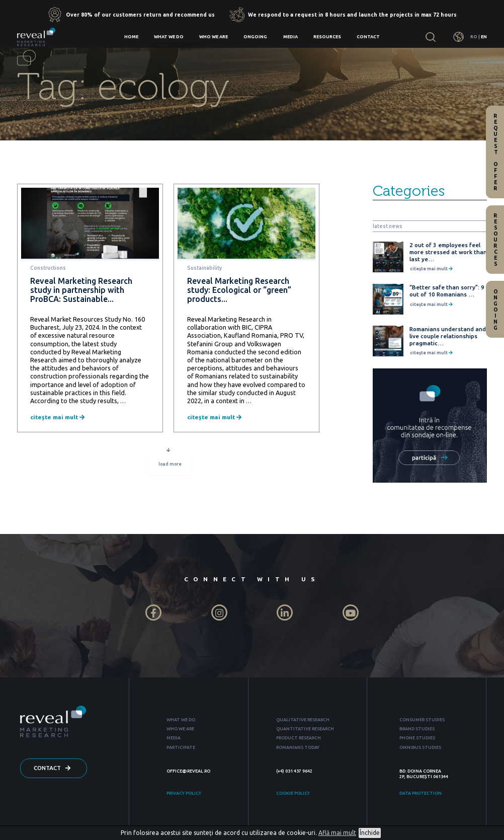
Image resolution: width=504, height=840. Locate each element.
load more (170, 466)
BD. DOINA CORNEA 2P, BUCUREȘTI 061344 (424, 774)
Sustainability (204, 268)
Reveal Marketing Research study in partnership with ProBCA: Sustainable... (81, 290)
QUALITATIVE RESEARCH (303, 720)
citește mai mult (57, 417)
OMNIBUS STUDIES (420, 747)
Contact (368, 37)
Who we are (214, 37)
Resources (327, 37)
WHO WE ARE (180, 729)
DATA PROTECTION (421, 793)
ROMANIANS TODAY (298, 747)
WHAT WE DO (181, 720)
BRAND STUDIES (417, 729)
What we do (169, 37)
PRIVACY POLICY (184, 793)
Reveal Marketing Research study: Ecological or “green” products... (239, 290)
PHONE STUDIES (417, 738)
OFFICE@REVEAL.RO (188, 771)
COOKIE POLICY (293, 793)
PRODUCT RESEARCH (299, 738)
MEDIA (174, 738)
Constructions (48, 268)
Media (290, 37)
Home (131, 37)
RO (474, 37)
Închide (370, 833)
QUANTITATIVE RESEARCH (305, 729)
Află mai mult (337, 833)
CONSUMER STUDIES (422, 720)
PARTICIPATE (181, 747)
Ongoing (255, 37)
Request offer (495, 152)
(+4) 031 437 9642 (294, 771)
